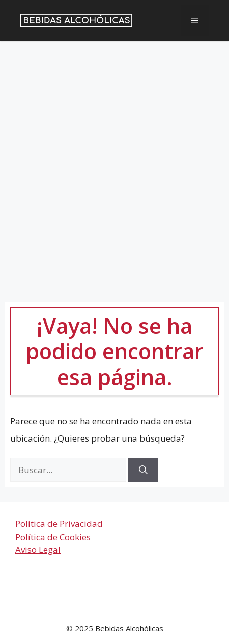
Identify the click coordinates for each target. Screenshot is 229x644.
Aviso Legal (38, 550)
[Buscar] (143, 470)
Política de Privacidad (59, 524)
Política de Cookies (53, 537)
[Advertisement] (114, 164)
